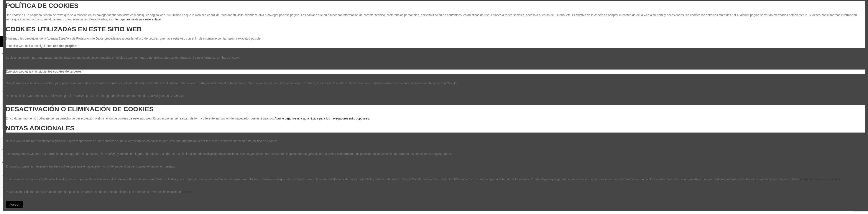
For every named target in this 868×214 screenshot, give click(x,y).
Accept (15, 205)
